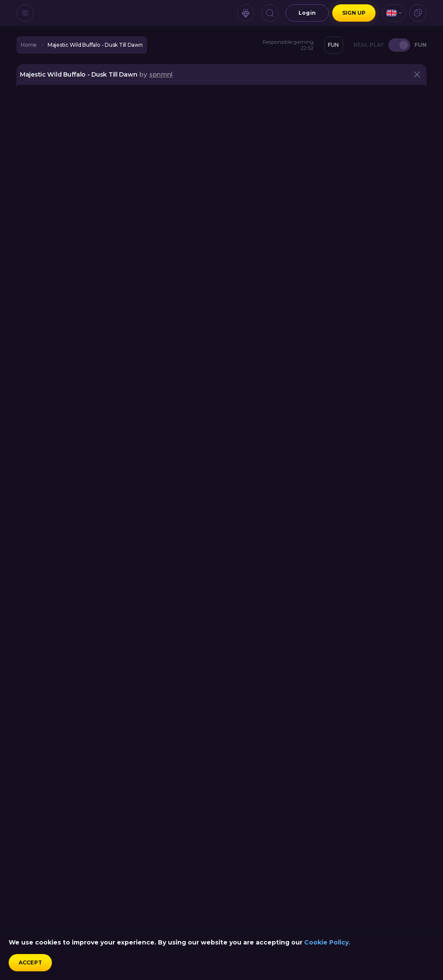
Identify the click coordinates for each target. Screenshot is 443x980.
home (29, 45)
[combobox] (394, 13)
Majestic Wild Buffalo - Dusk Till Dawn (95, 45)
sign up (354, 13)
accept (30, 962)
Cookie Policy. (327, 942)
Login (307, 13)
